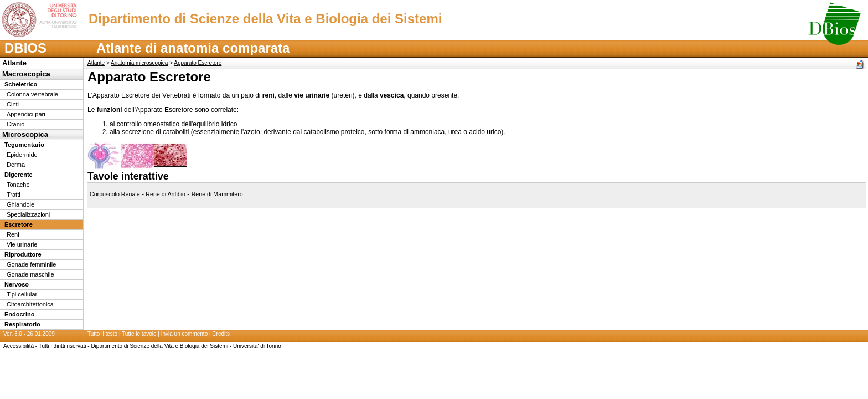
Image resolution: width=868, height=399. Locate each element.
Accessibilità (19, 346)
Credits (221, 334)
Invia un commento (185, 334)
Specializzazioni (28, 214)
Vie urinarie (22, 244)
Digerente (19, 175)
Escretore (19, 224)
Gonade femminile (31, 264)
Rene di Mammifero (217, 194)
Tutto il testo (102, 334)
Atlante (14, 63)
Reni (13, 234)
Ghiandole (20, 204)
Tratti (14, 195)
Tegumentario (24, 145)
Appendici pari (26, 114)
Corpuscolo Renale (115, 194)
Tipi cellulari (23, 294)
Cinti (13, 104)
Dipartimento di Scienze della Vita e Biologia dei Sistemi (265, 19)
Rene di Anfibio (166, 194)
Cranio (15, 124)
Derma (16, 165)
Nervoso (17, 284)
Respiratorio (22, 324)
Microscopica (25, 134)
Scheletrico (21, 84)
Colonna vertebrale (32, 94)
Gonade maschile (30, 274)
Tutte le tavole (139, 334)
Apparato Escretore (198, 63)
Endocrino (19, 314)
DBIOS (25, 48)
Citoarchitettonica (30, 304)
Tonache (18, 185)
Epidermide (22, 155)
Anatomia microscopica (139, 63)
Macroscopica (26, 74)
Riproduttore (23, 254)
